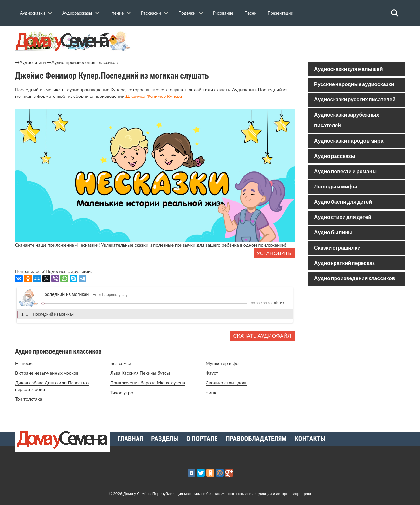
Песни (250, 13)
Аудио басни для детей (343, 202)
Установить (274, 253)
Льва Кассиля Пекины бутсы (140, 373)
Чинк (211, 392)
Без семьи (121, 363)
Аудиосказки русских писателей (355, 100)
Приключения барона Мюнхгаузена (148, 383)
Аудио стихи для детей (343, 218)
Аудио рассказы (335, 156)
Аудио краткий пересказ (344, 263)
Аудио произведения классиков (85, 62)
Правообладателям (256, 439)
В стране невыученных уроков (47, 373)
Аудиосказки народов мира (349, 141)
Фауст (212, 373)
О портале (202, 439)
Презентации (280, 13)
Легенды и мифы (335, 187)
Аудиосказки (33, 13)
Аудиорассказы (77, 13)
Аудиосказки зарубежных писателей (347, 121)
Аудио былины (333, 233)
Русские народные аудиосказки (354, 85)
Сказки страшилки (337, 248)
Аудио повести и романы (345, 172)
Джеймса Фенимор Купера (154, 96)
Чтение (117, 13)
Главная (130, 439)
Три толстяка (28, 399)
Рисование (223, 13)
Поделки (187, 13)
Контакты (310, 439)
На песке (24, 363)
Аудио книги (33, 62)
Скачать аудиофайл (262, 336)
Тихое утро (122, 392)
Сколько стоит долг (227, 383)
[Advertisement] (356, 337)
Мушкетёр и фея (223, 363)
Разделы (165, 439)
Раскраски (151, 13)
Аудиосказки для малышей (348, 69)
